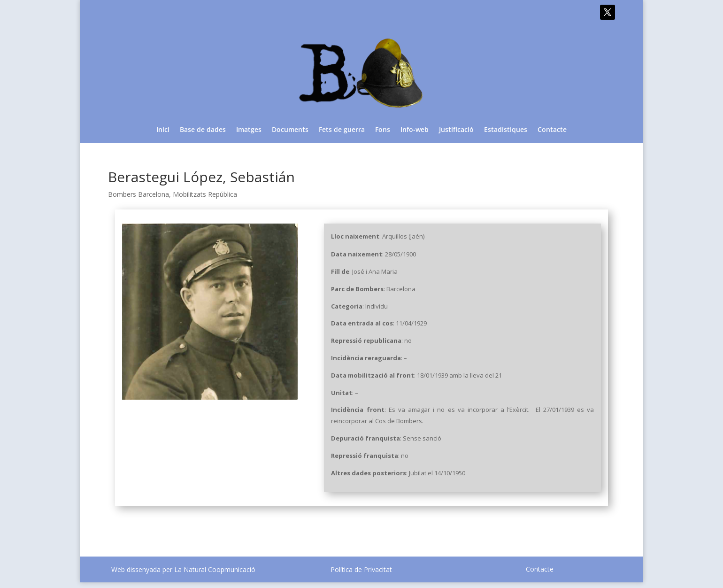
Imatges (249, 130)
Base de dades (203, 130)
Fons (383, 130)
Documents (290, 130)
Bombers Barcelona (138, 194)
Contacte (552, 130)
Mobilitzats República (205, 194)
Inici (163, 130)
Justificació (456, 130)
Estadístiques (506, 130)
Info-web (415, 130)
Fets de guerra (342, 130)
